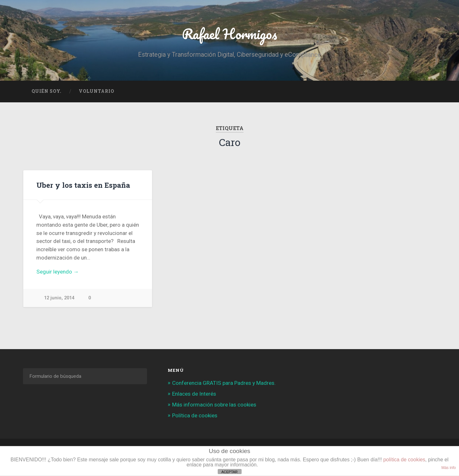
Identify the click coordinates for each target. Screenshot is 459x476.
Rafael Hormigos (230, 34)
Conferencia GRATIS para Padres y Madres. (224, 383)
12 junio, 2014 (59, 298)
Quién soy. (47, 91)
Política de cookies (195, 415)
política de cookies (404, 460)
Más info (449, 468)
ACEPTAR (229, 472)
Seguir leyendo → (58, 272)
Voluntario (96, 91)
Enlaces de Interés (194, 394)
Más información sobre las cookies (214, 405)
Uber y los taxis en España (83, 185)
